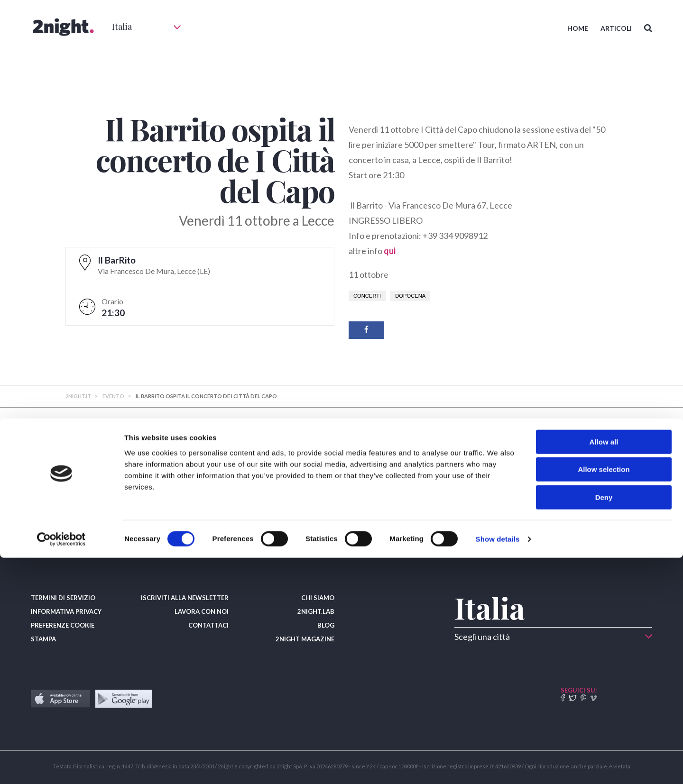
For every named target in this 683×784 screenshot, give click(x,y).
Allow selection (604, 696)
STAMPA (43, 639)
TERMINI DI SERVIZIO (63, 598)
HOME (578, 28)
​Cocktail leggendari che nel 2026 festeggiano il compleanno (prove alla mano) (340, 497)
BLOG (326, 625)
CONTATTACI (208, 625)
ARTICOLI (616, 28)
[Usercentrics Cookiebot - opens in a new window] (61, 766)
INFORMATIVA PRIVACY (66, 611)
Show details (498, 765)
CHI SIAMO (318, 598)
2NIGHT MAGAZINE (305, 639)
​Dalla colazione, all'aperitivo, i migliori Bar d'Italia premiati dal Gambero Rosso (522, 497)
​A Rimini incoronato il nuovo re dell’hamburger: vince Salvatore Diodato (144, 497)
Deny (604, 724)
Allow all (604, 668)
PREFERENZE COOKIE (63, 625)
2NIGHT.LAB (316, 611)
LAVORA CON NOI (202, 611)
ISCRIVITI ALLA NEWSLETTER (185, 598)
